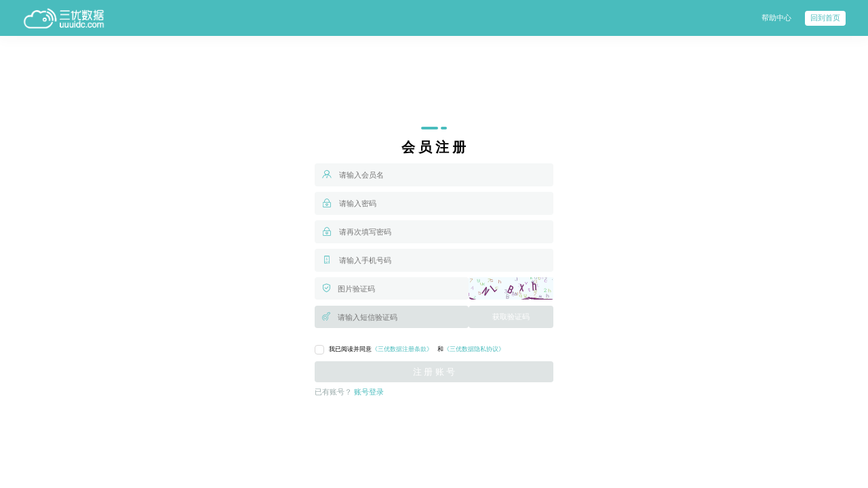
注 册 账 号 (434, 372)
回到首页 (825, 18)
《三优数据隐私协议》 (474, 349)
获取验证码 (511, 317)
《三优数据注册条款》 (402, 349)
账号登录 (369, 392)
